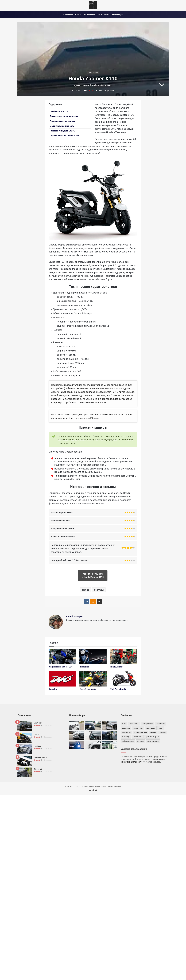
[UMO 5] (93, 745)
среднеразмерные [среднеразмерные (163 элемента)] (152, 737)
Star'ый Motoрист (75, 616)
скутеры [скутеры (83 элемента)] (163, 732)
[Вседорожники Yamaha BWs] (62, 657)
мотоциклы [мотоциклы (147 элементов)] (126, 732)
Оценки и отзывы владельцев (64, 136)
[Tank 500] (25, 749)
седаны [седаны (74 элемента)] (153, 732)
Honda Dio (53, 689)
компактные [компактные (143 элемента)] (138, 728)
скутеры (100, 590)
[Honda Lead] (93, 657)
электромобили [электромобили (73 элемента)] (153, 741)
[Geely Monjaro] (109, 726)
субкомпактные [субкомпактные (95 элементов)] (128, 741)
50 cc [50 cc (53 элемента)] (124, 724)
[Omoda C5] (25, 772)
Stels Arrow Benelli (118, 689)
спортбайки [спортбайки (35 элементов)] (138, 737)
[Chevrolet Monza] (25, 761)
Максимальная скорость (61, 126)
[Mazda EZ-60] (77, 745)
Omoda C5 (38, 769)
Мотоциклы (103, 14)
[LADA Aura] (25, 726)
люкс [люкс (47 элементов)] (161, 728)
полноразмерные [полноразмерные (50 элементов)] (141, 732)
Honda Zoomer (93, 73)
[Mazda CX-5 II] (93, 726)
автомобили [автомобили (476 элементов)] (134, 724)
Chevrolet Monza (40, 757)
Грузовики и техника (72, 14)
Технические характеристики (63, 116)
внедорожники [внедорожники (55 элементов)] (148, 724)
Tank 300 (37, 734)
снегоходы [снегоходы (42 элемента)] (126, 737)
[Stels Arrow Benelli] (124, 679)
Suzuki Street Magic (88, 689)
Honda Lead (84, 667)
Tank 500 (37, 746)
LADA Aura (38, 723)
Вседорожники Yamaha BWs (61, 667)
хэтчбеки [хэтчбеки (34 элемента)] (141, 741)
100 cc (86, 590)
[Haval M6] (77, 726)
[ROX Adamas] (109, 745)
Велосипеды (117, 14)
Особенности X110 (58, 111)
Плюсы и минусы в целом (62, 131)
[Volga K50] (93, 735)
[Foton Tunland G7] (77, 735)
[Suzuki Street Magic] (93, 679)
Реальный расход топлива (62, 121)
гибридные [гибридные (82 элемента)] (161, 724)
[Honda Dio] (62, 679)
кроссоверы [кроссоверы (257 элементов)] (151, 728)
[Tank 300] (25, 738)
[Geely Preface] (109, 735)
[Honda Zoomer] (124, 657)
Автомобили (90, 14)
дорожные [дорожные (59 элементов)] (126, 728)
